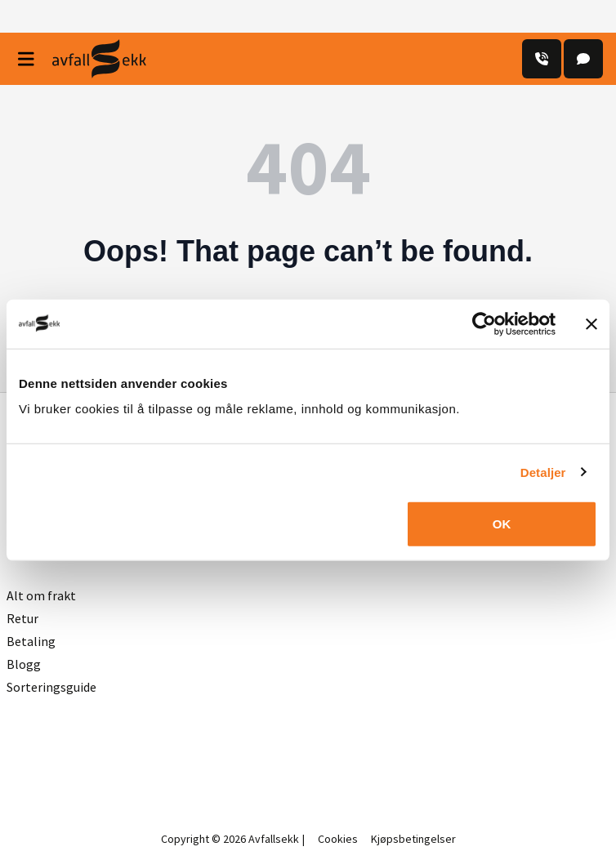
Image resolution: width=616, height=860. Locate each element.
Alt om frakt (41, 595)
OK (502, 524)
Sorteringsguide (51, 687)
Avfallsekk (274, 839)
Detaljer (543, 472)
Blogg (24, 664)
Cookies (338, 839)
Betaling (31, 641)
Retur (22, 618)
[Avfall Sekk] (99, 59)
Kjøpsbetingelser (413, 839)
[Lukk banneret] (591, 323)
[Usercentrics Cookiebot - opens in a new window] (484, 323)
